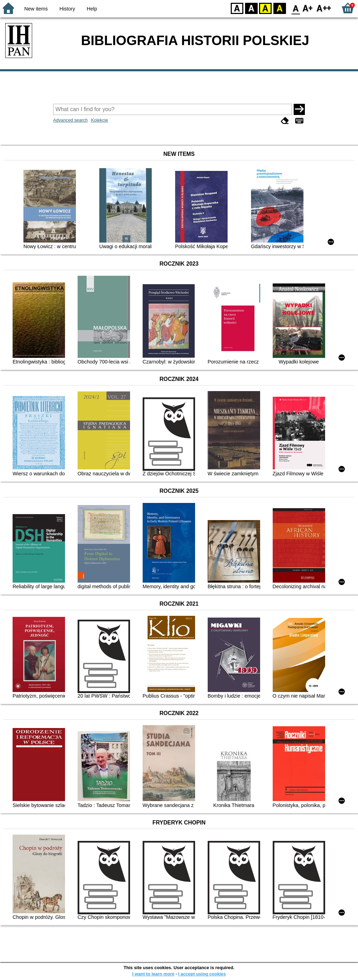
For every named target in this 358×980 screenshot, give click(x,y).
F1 (308, 8)
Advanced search (70, 120)
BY (280, 8)
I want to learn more (153, 974)
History (67, 9)
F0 (296, 8)
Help (92, 9)
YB (265, 8)
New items (36, 9)
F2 (324, 8)
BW (251, 8)
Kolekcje (99, 120)
